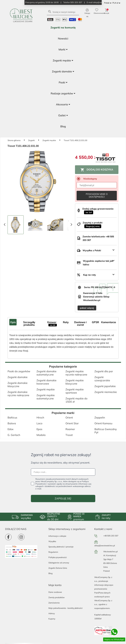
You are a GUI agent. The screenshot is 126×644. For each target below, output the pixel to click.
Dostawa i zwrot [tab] (80, 323)
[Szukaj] (63, 12)
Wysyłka (52, 541)
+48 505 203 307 (111, 536)
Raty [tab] (66, 322)
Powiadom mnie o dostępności (97, 195)
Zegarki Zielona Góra (58, 568)
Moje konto (55, 585)
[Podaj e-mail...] (63, 472)
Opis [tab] (13, 322)
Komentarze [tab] (109, 322)
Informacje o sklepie (57, 536)
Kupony (52, 619)
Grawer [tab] (52, 323)
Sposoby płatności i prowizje (61, 547)
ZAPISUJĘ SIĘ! (63, 498)
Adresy (52, 613)
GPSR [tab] (95, 322)
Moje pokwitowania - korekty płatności (65, 608)
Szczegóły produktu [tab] (29, 323)
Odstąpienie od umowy (59, 563)
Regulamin (53, 552)
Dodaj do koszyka (97, 170)
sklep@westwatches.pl (105, 546)
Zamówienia (54, 603)
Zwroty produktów (56, 597)
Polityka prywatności (58, 557)
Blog (50, 573)
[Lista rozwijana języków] (108, 3)
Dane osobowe (55, 592)
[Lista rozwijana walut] (117, 3)
